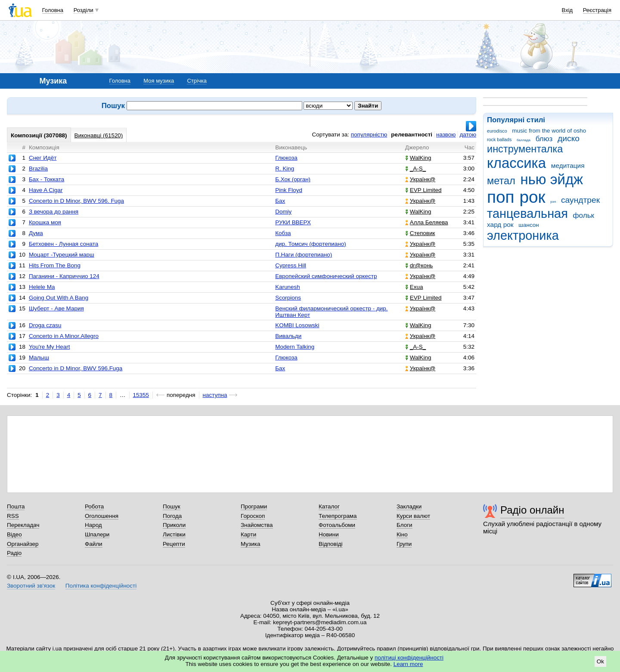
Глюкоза (286, 158)
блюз (544, 139)
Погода (172, 516)
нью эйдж (552, 179)
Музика (250, 544)
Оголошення (102, 516)
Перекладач (23, 525)
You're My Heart (49, 347)
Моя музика (159, 81)
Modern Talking (295, 347)
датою (468, 135)
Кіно (402, 534)
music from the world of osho (549, 131)
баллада (524, 140)
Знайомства (257, 525)
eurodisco (497, 131)
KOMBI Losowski (297, 325)
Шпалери (97, 534)
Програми (254, 506)
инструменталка (525, 149)
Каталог (329, 506)
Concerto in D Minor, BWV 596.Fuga (76, 368)
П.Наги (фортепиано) (304, 255)
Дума (36, 233)
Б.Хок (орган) (293, 179)
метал (501, 181)
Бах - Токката (46, 179)
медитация (568, 166)
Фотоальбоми (337, 525)
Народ (93, 525)
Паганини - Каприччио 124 (64, 276)
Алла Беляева (427, 222)
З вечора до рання (54, 212)
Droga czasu (45, 325)
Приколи (174, 525)
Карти (248, 534)
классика (516, 163)
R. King (285, 169)
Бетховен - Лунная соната (64, 244)
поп (501, 197)
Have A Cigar (46, 190)
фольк (584, 215)
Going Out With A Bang (59, 298)
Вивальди (288, 336)
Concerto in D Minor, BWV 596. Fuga (76, 201)
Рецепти (174, 544)
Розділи (84, 10)
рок (532, 197)
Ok (600, 661)
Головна (53, 10)
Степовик (420, 233)
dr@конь (419, 265)
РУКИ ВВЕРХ (293, 222)
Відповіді (331, 544)
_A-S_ (415, 169)
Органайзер (23, 544)
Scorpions (288, 298)
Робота (94, 506)
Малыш (39, 358)
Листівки (174, 534)
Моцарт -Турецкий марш (62, 255)
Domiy (283, 212)
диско (569, 138)
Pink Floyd (289, 190)
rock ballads (499, 139)
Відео (14, 534)
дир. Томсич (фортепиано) (310, 244)
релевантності (412, 135)
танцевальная (527, 214)
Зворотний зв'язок (31, 586)
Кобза (283, 233)
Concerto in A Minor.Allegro (64, 336)
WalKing (418, 158)
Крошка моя (45, 222)
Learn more (408, 664)
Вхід (567, 10)
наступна (215, 395)
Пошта (16, 506)
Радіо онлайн (532, 510)
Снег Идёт (43, 158)
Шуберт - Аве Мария (56, 308)
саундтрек (580, 200)
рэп (553, 202)
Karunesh (288, 287)
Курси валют (413, 516)
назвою (446, 135)
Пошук (172, 506)
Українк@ (420, 179)
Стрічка (197, 81)
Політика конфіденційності (101, 586)
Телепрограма (338, 516)
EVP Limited (423, 190)
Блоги (405, 525)
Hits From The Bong (55, 265)
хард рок (500, 225)
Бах (280, 201)
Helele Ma (42, 287)
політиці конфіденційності (409, 658)
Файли (94, 544)
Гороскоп (253, 516)
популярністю (369, 135)
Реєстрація (597, 10)
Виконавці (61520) (99, 135)
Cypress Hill (291, 265)
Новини (329, 534)
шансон (529, 225)
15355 (141, 395)
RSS (13, 516)
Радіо (14, 553)
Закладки (409, 506)
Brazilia (38, 169)
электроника (523, 235)
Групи (404, 544)
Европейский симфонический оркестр (326, 276)
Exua (414, 287)
